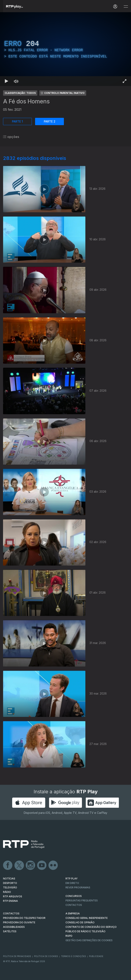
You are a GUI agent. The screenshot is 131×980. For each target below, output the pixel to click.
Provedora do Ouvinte (19, 922)
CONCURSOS (74, 896)
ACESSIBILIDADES (14, 927)
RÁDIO (7, 892)
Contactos (74, 905)
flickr (53, 865)
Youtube (42, 865)
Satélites (10, 931)
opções (11, 137)
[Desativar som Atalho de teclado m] (16, 81)
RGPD (69, 936)
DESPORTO (10, 883)
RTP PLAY (72, 879)
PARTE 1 (17, 121)
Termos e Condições (74, 956)
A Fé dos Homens (26, 101)
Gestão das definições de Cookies (89, 940)
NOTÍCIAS (9, 879)
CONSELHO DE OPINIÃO (80, 922)
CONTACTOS (11, 913)
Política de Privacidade (17, 956)
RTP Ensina (10, 901)
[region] (65, 49)
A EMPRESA (73, 913)
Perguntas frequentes (82, 900)
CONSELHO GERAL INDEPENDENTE (87, 918)
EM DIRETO (72, 883)
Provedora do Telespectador (24, 918)
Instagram (31, 865)
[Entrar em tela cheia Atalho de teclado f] (125, 81)
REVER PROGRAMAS (78, 887)
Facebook (8, 865)
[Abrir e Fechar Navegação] (126, 7)
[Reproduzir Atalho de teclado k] (6, 81)
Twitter (19, 865)
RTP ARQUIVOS (13, 896)
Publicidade (96, 956)
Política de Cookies (46, 956)
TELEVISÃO (10, 887)
